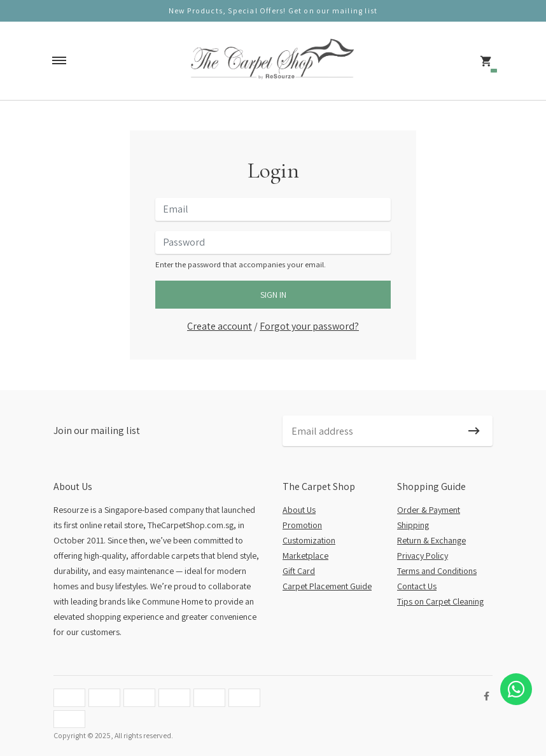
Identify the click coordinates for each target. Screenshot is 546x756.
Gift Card (299, 571)
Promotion (302, 525)
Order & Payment (429, 510)
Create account (220, 326)
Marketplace (305, 556)
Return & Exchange (431, 540)
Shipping (413, 525)
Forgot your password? (309, 326)
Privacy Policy (423, 556)
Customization (309, 540)
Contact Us (417, 586)
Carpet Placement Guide (327, 586)
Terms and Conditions (437, 571)
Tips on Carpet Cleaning (440, 601)
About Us (299, 510)
